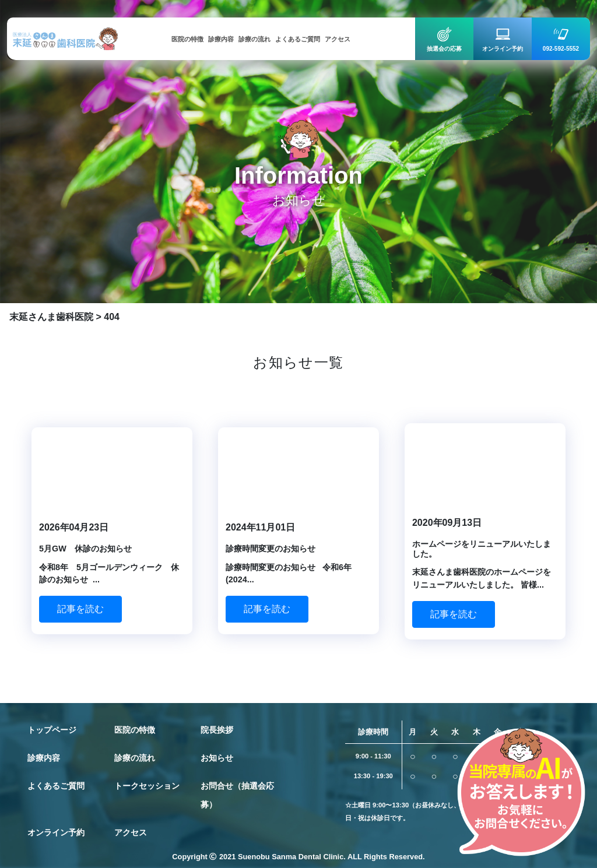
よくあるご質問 (56, 786)
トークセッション (147, 786)
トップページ (52, 730)
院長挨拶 (217, 730)
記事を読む (80, 609)
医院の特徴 (135, 730)
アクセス (131, 832)
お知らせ (217, 758)
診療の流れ (135, 758)
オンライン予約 (56, 832)
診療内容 (44, 758)
